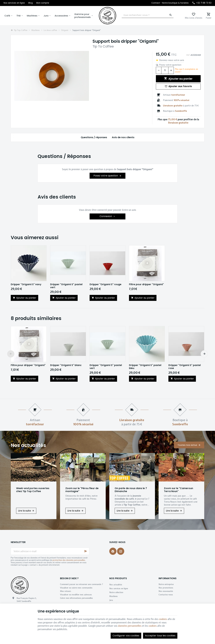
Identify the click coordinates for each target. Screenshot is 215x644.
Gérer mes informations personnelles (76, 598)
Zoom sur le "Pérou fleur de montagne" (82, 490)
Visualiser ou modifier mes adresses (76, 595)
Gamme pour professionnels (82, 16)
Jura (46, 16)
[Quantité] (165, 70)
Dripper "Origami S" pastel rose (185, 367)
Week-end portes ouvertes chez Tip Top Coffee (33, 490)
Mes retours (66, 591)
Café (7, 16)
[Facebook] (113, 551)
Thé (19, 16)
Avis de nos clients (123, 137)
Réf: (188, 55)
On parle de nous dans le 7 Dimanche (131, 490)
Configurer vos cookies (126, 636)
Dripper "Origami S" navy (26, 284)
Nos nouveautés (166, 591)
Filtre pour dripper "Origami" (146, 284)
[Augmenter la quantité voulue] (171, 70)
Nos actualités (28, 445)
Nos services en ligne (119, 588)
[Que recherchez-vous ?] (148, 15)
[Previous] (11, 354)
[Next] (204, 354)
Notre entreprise (166, 584)
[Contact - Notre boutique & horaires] (170, 3)
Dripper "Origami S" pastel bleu (145, 367)
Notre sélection (116, 592)
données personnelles (130, 626)
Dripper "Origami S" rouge (105, 284)
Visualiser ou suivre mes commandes (76, 588)
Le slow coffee (50, 30)
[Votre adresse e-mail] (50, 551)
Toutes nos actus (187, 445)
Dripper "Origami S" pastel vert (66, 286)
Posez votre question (170, 65)
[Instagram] (121, 551)
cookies (163, 619)
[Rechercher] (171, 15)
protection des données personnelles (69, 560)
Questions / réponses (94, 137)
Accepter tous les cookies (160, 636)
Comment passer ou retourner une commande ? (82, 584)
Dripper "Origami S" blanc (66, 365)
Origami (65, 30)
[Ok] (86, 551)
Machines (32, 16)
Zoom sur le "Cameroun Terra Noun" (178, 490)
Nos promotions (166, 588)
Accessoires (61, 16)
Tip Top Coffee (19, 30)
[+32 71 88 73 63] (202, 3)
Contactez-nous (166, 595)
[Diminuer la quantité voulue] (159, 70)
